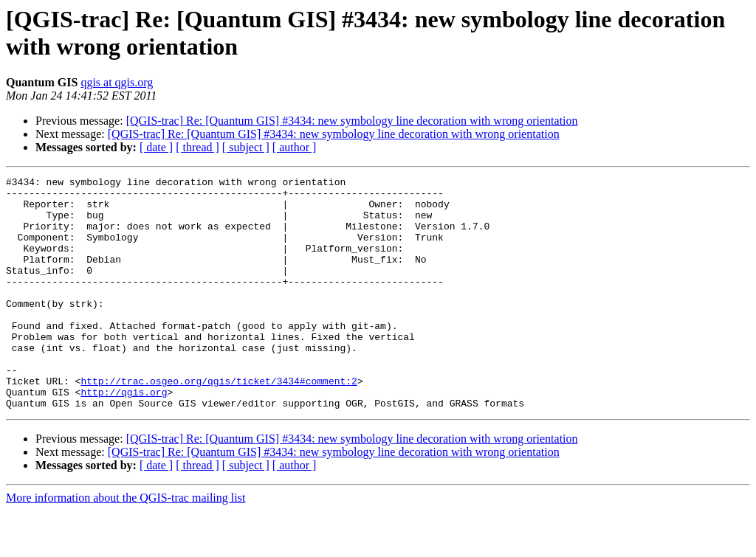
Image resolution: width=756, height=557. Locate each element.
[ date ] (156, 147)
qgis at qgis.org (117, 82)
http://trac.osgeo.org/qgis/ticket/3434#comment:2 (219, 423)
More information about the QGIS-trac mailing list (126, 544)
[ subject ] (246, 147)
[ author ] (295, 147)
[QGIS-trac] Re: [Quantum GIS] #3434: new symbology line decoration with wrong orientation (352, 121)
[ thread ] (197, 147)
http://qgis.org (124, 436)
